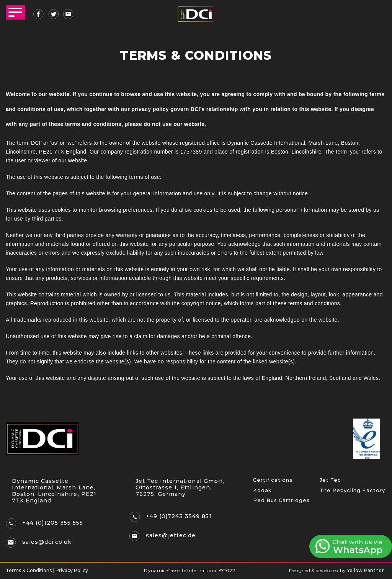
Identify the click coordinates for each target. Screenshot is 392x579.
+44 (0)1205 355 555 (54, 523)
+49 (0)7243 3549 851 (180, 517)
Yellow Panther (366, 570)
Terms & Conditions (29, 571)
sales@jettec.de (172, 536)
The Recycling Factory (350, 492)
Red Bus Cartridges (279, 503)
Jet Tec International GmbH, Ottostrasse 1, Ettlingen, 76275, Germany (181, 487)
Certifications (271, 480)
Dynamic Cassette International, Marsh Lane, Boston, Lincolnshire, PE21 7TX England (55, 491)
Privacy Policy (72, 571)
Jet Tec (330, 480)
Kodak (261, 492)
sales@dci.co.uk (48, 542)
